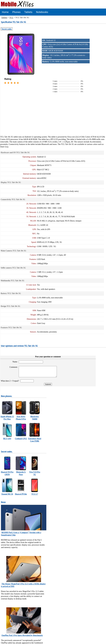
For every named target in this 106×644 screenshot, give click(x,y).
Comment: (12, 367)
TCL (11, 17)
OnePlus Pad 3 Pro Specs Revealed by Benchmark (22, 637)
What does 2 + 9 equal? (10, 383)
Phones (16, 12)
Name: (14, 362)
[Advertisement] (53, 116)
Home (5, 12)
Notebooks (42, 12)
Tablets (28, 12)
